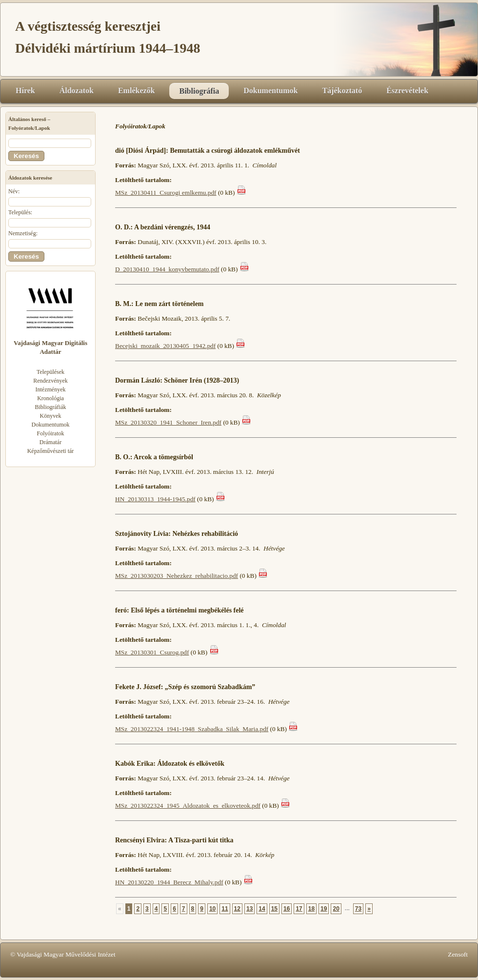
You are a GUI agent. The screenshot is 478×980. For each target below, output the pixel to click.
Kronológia (50, 398)
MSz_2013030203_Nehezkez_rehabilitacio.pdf (177, 576)
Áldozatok (77, 91)
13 (249, 909)
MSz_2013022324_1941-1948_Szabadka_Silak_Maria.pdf (192, 729)
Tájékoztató (342, 91)
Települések (50, 372)
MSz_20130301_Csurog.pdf (152, 652)
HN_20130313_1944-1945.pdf (155, 499)
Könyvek (51, 416)
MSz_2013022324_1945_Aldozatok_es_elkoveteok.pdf (188, 806)
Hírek (25, 91)
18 (311, 909)
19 (324, 909)
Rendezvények (50, 381)
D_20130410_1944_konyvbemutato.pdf (167, 269)
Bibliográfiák (51, 407)
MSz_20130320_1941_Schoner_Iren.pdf (168, 422)
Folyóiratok (51, 433)
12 (237, 909)
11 (225, 909)
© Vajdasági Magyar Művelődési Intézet (63, 954)
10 (212, 909)
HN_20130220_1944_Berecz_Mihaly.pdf (169, 882)
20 (336, 909)
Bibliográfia (199, 91)
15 (274, 909)
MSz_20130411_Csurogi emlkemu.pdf (166, 193)
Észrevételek (407, 91)
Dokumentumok (270, 91)
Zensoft (458, 954)
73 (358, 909)
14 (262, 909)
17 (299, 909)
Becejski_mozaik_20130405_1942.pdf (165, 346)
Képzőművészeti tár (51, 451)
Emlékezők (137, 91)
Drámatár (50, 442)
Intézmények (51, 389)
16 (287, 909)
